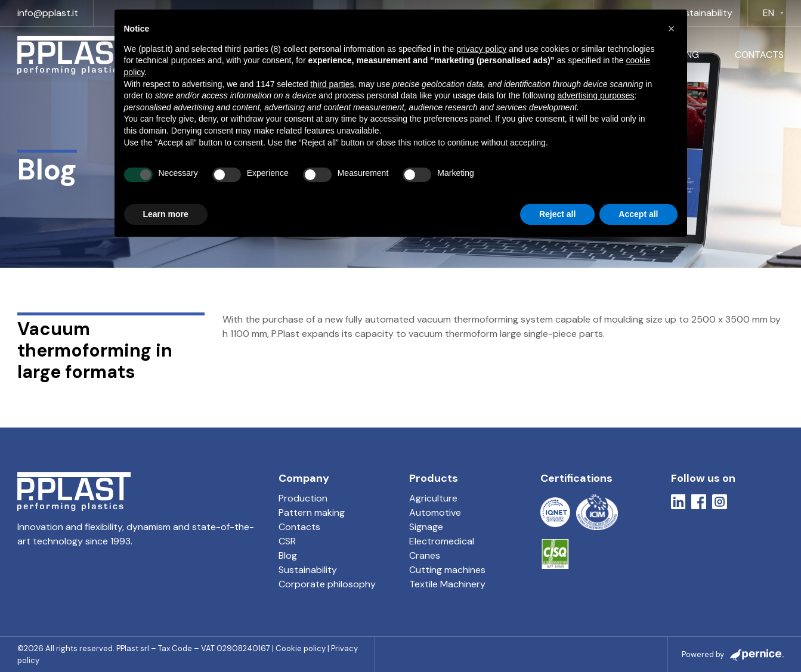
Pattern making (312, 512)
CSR (287, 541)
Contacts (759, 55)
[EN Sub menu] (782, 13)
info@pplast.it (48, 13)
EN (768, 13)
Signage (426, 527)
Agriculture (433, 498)
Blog (288, 555)
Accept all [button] (638, 214)
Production (303, 498)
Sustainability (703, 13)
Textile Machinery (447, 584)
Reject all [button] (557, 214)
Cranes (425, 555)
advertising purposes (596, 95)
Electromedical (442, 541)
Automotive (435, 512)
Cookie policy (301, 648)
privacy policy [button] (481, 49)
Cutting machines (447, 570)
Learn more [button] (166, 214)
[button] (672, 29)
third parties (332, 84)
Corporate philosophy (327, 584)
